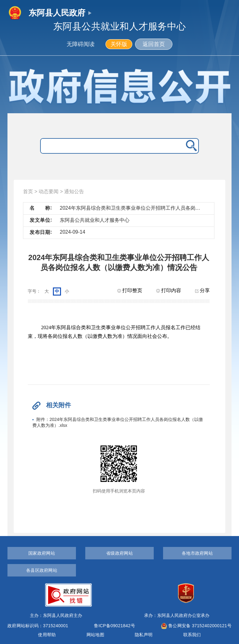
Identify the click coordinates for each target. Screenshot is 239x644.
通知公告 (74, 191)
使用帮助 (47, 635)
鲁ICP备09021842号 (115, 626)
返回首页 (154, 44)
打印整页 (130, 290)
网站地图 (95, 635)
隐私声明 (144, 635)
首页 (28, 191)
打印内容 (169, 290)
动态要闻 (49, 191)
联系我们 (192, 635)
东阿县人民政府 (57, 13)
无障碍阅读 (81, 44)
